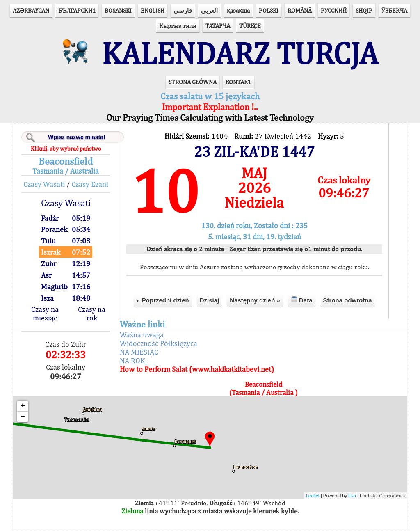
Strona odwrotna (348, 300)
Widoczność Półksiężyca (159, 343)
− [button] (23, 417)
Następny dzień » (255, 300)
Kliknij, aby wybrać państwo (66, 149)
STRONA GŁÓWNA (193, 82)
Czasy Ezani (90, 184)
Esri (352, 496)
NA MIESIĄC (139, 352)
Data (302, 300)
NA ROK (132, 360)
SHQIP (364, 10)
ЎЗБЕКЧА (394, 10)
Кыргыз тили (178, 26)
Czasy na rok (92, 314)
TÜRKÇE (250, 26)
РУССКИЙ (334, 10)
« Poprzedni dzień (163, 300)
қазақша (238, 10)
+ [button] (23, 406)
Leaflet (313, 496)
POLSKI (269, 10)
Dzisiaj (210, 300)
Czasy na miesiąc (45, 314)
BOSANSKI (118, 10)
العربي (209, 10)
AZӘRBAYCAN (31, 10)
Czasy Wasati (44, 184)
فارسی (183, 10)
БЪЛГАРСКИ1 (77, 10)
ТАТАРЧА (218, 26)
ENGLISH (153, 10)
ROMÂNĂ (300, 10)
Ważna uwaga (142, 335)
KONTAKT (239, 82)
